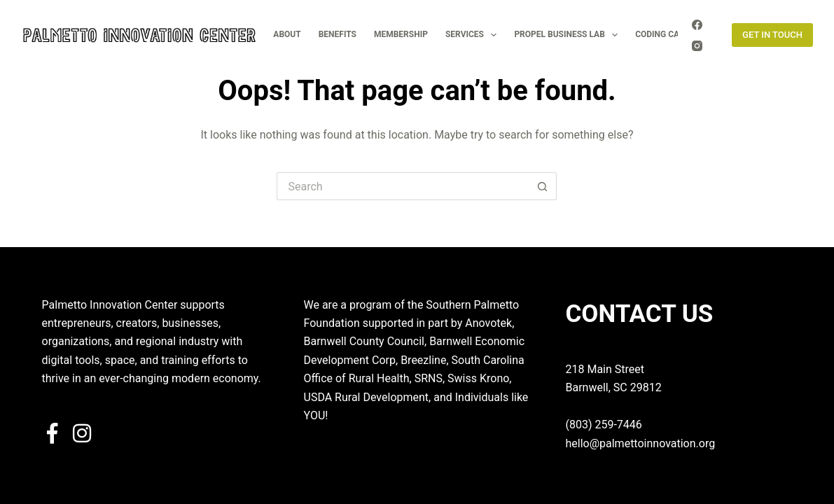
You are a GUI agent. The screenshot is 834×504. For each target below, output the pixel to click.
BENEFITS (338, 34)
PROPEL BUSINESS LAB (569, 35)
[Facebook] (697, 25)
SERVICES (474, 35)
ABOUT (287, 34)
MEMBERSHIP (401, 34)
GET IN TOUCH (772, 35)
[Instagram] (697, 46)
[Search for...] (403, 186)
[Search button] (543, 186)
